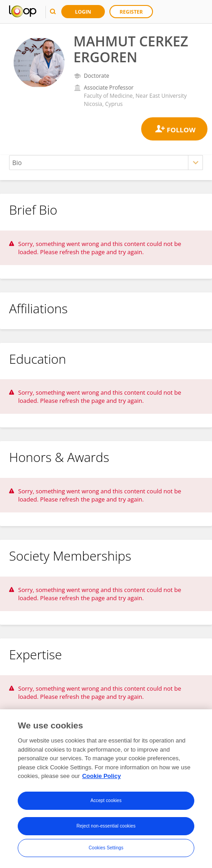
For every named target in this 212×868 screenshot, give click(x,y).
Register (131, 12)
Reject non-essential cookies (106, 826)
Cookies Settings (106, 848)
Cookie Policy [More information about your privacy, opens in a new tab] (101, 776)
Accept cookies (106, 801)
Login (83, 12)
